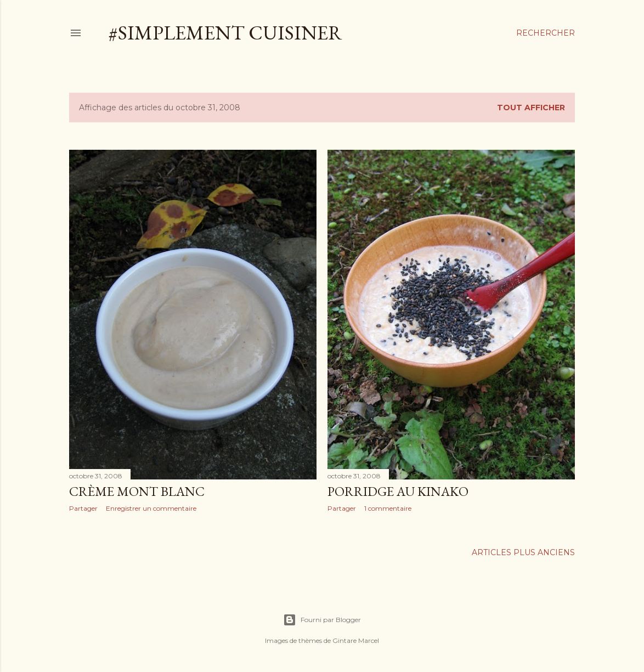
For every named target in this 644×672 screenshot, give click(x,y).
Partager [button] (83, 508)
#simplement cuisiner (225, 33)
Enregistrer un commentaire (151, 508)
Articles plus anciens (523, 552)
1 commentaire (388, 508)
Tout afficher (531, 108)
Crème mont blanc (137, 491)
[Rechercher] (546, 33)
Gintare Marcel (356, 640)
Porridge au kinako (398, 491)
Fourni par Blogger (322, 620)
